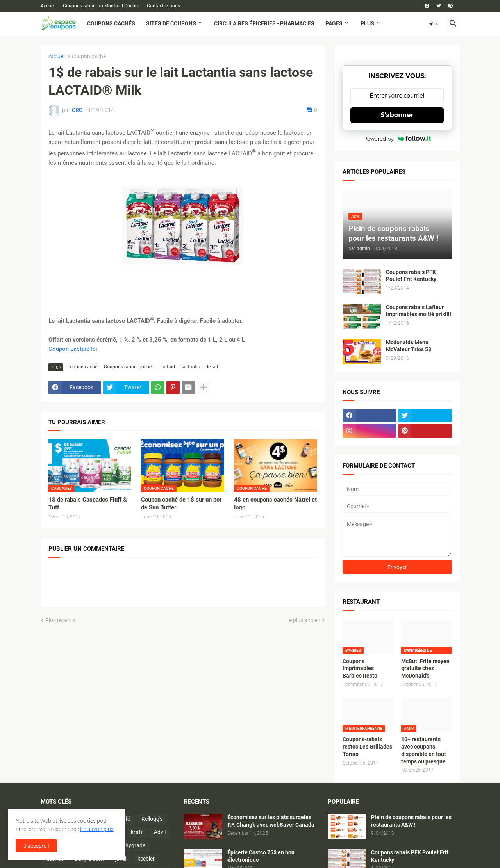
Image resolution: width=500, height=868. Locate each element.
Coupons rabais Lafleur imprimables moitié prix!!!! (419, 311)
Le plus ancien (303, 620)
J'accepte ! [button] (36, 846)
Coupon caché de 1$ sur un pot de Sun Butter (181, 503)
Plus (367, 23)
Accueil (48, 6)
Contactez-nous (163, 6)
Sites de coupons (171, 23)
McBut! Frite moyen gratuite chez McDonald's (425, 669)
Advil (160, 832)
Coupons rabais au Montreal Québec (101, 6)
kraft (137, 832)
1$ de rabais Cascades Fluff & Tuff (88, 503)
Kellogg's (152, 819)
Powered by (397, 139)
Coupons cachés (111, 23)
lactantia (191, 367)
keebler (146, 859)
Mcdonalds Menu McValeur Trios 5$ (409, 346)
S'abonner (397, 115)
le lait (213, 367)
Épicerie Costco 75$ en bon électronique (261, 856)
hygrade (135, 845)
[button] (434, 24)
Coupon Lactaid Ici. (74, 349)
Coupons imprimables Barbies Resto (360, 669)
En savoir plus (97, 829)
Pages (334, 23)
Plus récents (60, 620)
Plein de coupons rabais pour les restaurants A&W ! (411, 821)
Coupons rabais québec (129, 367)
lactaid (168, 367)
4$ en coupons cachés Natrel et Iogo (275, 503)
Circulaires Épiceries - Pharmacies (264, 23)
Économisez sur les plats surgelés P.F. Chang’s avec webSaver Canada (271, 821)
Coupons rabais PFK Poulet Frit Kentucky (411, 276)
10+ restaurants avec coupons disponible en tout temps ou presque (424, 750)
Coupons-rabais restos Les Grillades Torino (367, 747)
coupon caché (89, 56)
